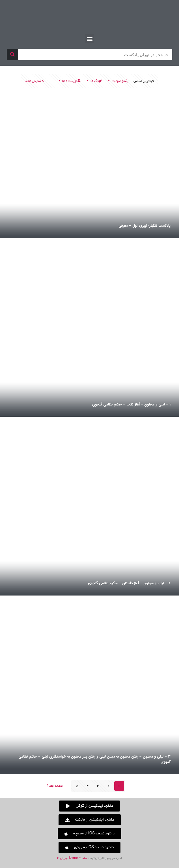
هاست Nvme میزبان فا (72, 858)
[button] (89, 39)
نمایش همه (35, 81)
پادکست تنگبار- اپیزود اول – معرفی (145, 226)
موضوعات (118, 81)
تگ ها (94, 81)
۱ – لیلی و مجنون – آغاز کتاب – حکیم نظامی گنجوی (131, 405)
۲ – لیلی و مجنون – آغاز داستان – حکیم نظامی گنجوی (129, 583)
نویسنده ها (69, 81)
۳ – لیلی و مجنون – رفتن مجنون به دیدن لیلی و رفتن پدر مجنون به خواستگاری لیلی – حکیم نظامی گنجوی (94, 759)
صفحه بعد (54, 786)
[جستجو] (12, 54)
